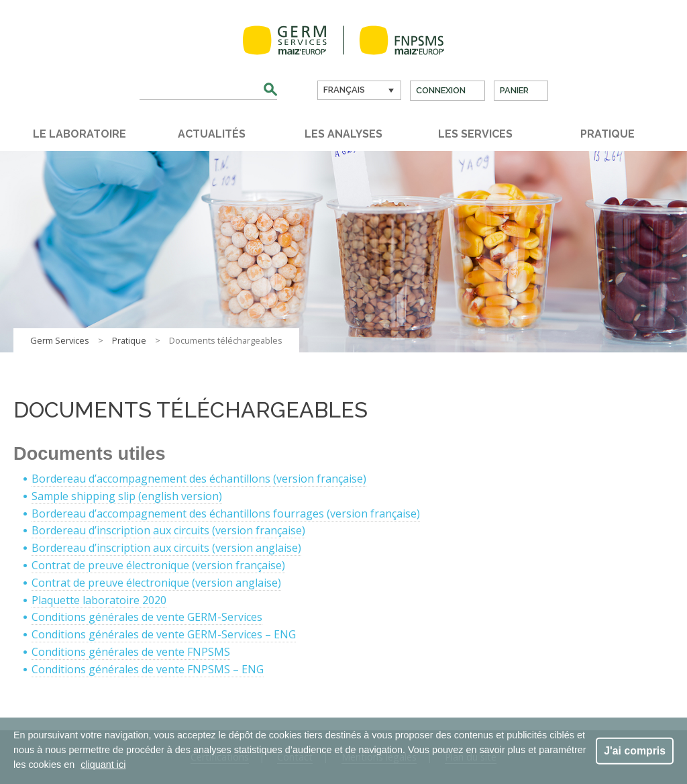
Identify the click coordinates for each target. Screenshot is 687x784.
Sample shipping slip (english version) (127, 496)
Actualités (212, 134)
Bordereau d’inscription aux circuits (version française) (168, 530)
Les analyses (343, 134)
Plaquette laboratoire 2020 (99, 600)
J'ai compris (635, 750)
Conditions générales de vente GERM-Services (147, 617)
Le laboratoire (80, 134)
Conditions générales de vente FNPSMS (131, 652)
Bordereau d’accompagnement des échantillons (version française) (199, 479)
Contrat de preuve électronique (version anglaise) (156, 583)
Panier (514, 90)
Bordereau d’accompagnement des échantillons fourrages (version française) (226, 513)
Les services (475, 134)
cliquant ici (103, 765)
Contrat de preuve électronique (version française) (158, 565)
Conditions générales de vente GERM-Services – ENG (164, 634)
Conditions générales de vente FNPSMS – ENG (148, 669)
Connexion (441, 90)
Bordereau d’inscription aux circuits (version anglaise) (166, 548)
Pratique (607, 134)
